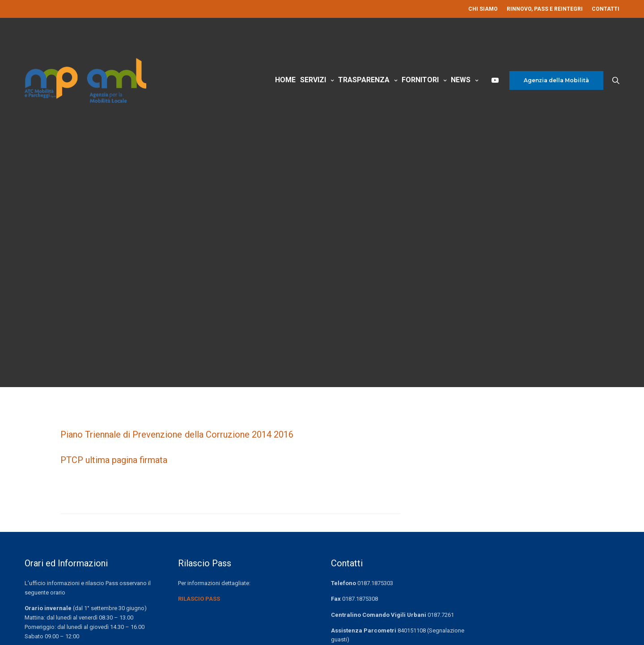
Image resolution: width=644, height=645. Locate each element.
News (461, 80)
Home (285, 80)
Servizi (313, 80)
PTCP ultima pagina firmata (114, 460)
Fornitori (420, 80)
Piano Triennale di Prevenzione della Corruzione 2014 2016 (177, 434)
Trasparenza (364, 80)
